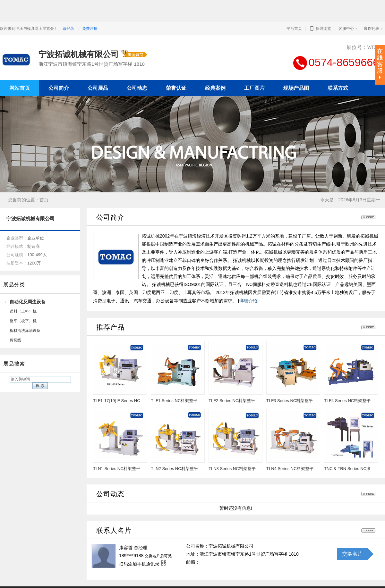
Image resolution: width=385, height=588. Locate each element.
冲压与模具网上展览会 (262, 579)
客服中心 (346, 29)
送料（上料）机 (23, 295)
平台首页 (294, 29)
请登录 (68, 29)
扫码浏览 (320, 29)
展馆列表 (372, 29)
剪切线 (15, 324)
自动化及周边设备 (28, 286)
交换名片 (352, 538)
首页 (44, 184)
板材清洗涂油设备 (25, 315)
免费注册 (90, 29)
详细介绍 (248, 285)
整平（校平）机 (23, 305)
